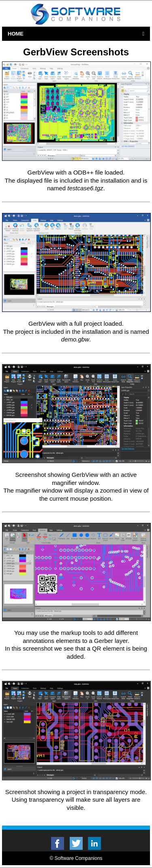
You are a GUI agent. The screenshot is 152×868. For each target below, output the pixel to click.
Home (16, 34)
